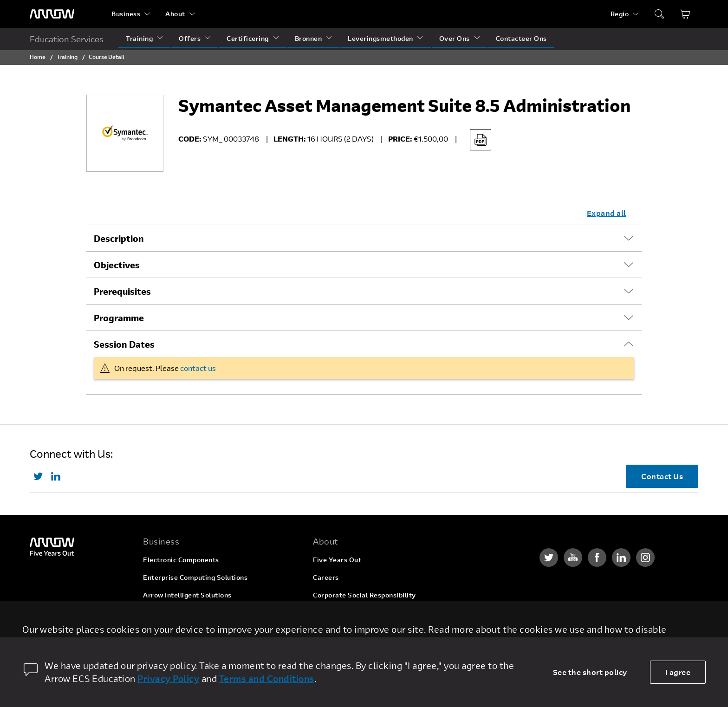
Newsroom (330, 630)
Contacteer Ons (521, 38)
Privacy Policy (168, 678)
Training (139, 38)
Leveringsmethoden (380, 38)
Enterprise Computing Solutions (195, 577)
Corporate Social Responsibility (364, 595)
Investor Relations (343, 613)
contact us (198, 368)
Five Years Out (337, 560)
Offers (190, 38)
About (175, 14)
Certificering (248, 38)
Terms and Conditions (267, 678)
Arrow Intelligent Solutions (187, 595)
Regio (620, 14)
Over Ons (455, 38)
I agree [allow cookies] (678, 672)
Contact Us (662, 476)
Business (126, 14)
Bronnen (309, 38)
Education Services (67, 39)
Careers (326, 577)
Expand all (607, 213)
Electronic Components (181, 560)
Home (38, 57)
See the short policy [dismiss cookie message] (590, 672)
